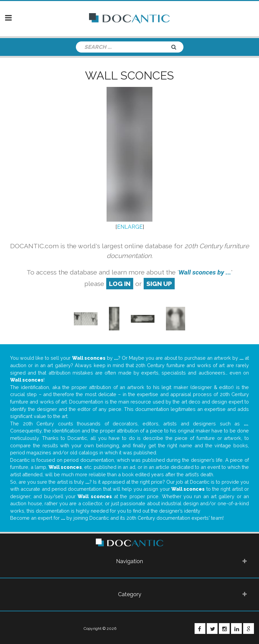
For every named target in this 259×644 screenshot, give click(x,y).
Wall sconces (129, 75)
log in (120, 284)
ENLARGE (130, 227)
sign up (159, 284)
